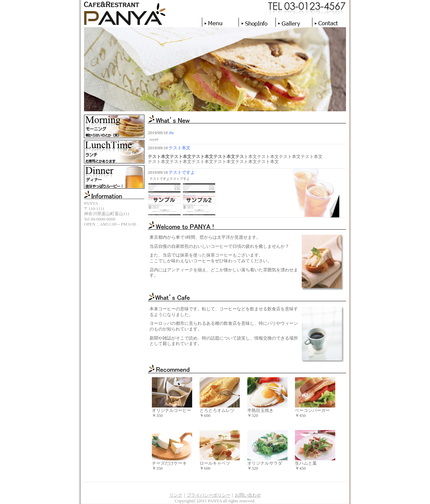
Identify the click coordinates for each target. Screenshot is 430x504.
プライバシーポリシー (209, 495)
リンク (176, 495)
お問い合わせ (248, 495)
